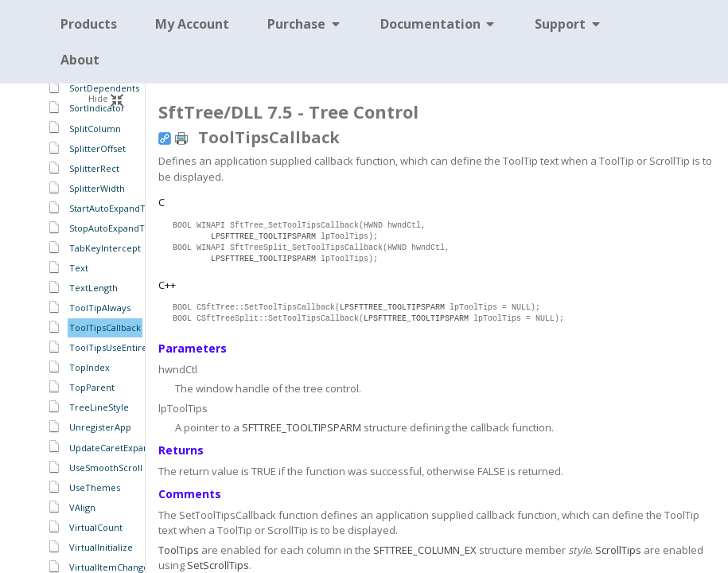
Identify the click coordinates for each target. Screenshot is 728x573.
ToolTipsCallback (105, 327)
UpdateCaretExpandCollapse (130, 448)
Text (79, 268)
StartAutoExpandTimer (118, 208)
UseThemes (95, 487)
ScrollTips (618, 550)
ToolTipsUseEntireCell (116, 347)
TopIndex (90, 367)
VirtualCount (96, 527)
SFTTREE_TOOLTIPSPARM (302, 427)
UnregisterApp (100, 427)
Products (89, 24)
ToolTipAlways (100, 308)
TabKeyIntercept (105, 248)
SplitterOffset (97, 148)
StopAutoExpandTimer (117, 228)
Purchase (305, 24)
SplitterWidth (97, 188)
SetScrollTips (218, 565)
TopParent (92, 387)
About (80, 60)
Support (568, 24)
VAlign (82, 507)
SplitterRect (94, 168)
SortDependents (104, 88)
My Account (192, 24)
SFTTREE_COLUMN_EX (425, 550)
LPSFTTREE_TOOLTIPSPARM (263, 237)
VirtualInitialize (101, 547)
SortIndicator (97, 108)
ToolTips (179, 550)
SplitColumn (95, 129)
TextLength (93, 288)
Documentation (439, 24)
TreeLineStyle (99, 407)
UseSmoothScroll (106, 468)
